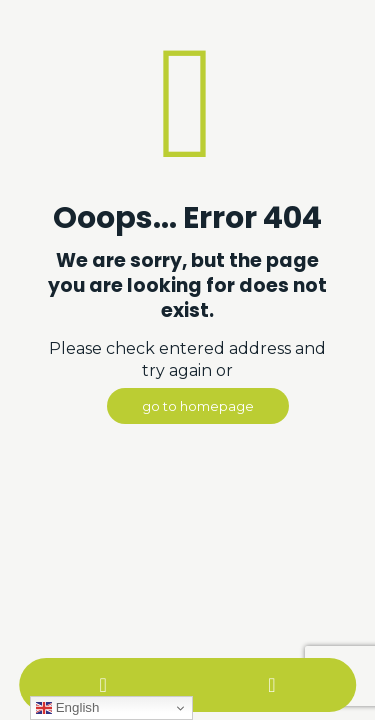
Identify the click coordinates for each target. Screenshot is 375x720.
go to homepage (198, 406)
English (67, 708)
